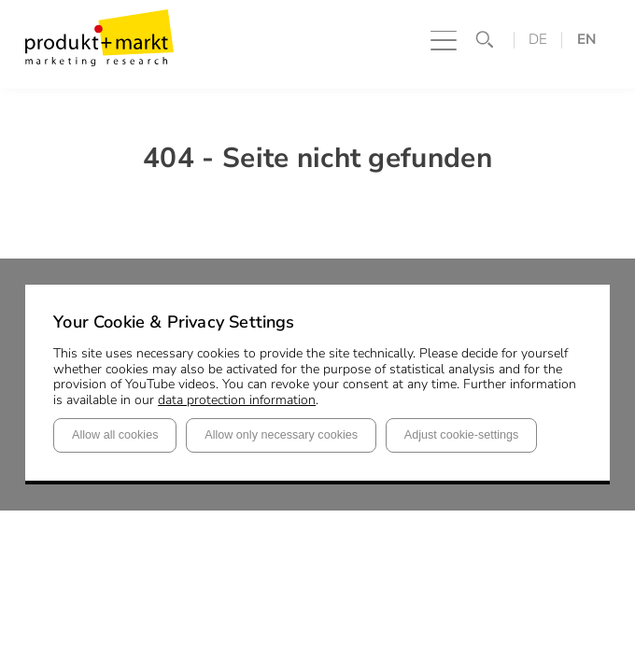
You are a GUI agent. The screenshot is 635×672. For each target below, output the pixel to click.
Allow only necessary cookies (281, 435)
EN (586, 40)
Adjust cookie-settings (462, 435)
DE (538, 40)
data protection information (237, 400)
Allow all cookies (115, 435)
